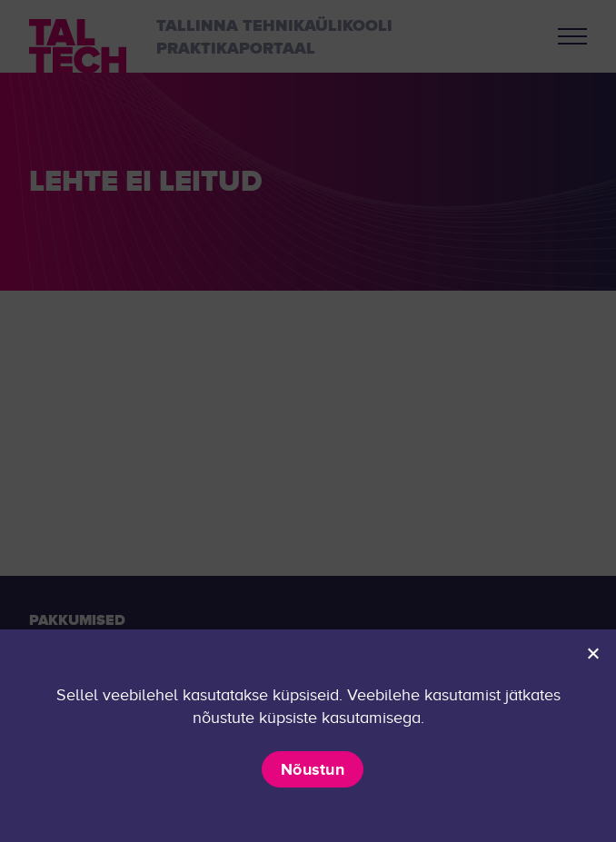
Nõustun (313, 769)
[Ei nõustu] (592, 653)
